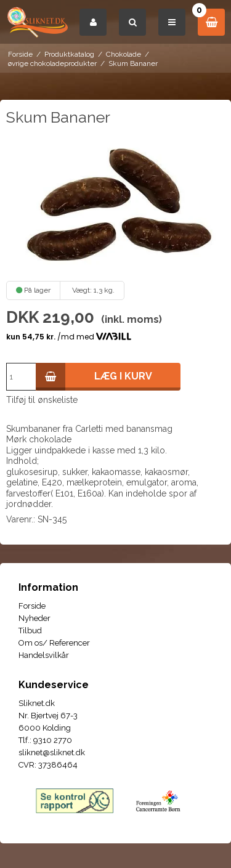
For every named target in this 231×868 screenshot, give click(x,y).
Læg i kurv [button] (94, 377)
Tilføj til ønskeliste (42, 400)
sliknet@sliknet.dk (52, 752)
